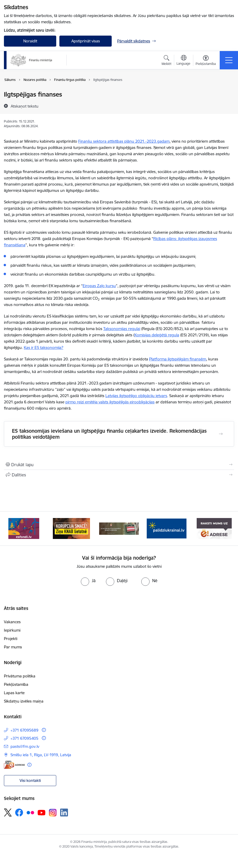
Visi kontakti (30, 780)
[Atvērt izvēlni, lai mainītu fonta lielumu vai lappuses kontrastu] (206, 61)
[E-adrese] (14, 765)
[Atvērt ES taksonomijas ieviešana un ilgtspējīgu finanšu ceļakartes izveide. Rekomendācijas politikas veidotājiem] (221, 434)
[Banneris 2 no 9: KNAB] (71, 528)
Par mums (13, 647)
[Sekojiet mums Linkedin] (64, 813)
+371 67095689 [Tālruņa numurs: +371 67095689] (24, 730)
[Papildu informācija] (44, 730)
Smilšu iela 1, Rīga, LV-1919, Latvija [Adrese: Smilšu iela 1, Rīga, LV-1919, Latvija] (41, 755)
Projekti (11, 639)
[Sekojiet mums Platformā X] (8, 813)
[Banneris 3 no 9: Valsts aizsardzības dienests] (119, 528)
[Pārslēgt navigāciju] (229, 60)
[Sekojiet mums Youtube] (42, 812)
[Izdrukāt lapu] (119, 465)
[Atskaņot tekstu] (25, 106)
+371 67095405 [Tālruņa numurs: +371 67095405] (24, 738)
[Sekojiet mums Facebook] (19, 813)
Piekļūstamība (16, 684)
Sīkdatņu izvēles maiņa (24, 701)
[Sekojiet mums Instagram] (53, 813)
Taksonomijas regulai (122, 329)
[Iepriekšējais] (12, 528)
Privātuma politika (20, 676)
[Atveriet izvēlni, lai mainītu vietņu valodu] (183, 61)
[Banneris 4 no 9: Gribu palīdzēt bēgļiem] (167, 528)
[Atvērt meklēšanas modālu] (166, 61)
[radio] (88, 581)
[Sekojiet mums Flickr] (30, 812)
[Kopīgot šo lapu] (119, 475)
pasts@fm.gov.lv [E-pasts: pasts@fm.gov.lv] (25, 746)
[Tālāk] (226, 528)
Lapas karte (14, 693)
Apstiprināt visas (86, 41)
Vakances (12, 622)
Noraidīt (30, 41)
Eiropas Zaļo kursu (99, 286)
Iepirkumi (12, 630)
